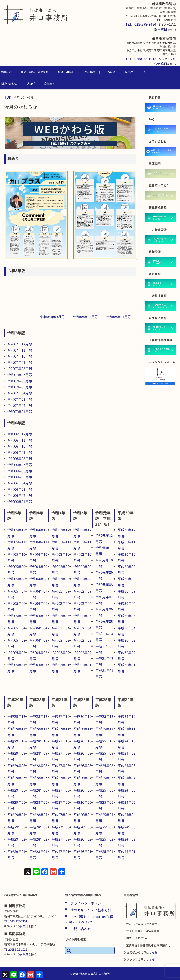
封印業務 (98, 72)
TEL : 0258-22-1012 (141, 59)
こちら (153, 952)
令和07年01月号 (20, 412)
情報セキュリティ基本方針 (91, 910)
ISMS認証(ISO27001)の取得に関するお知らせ (89, 919)
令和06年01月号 (20, 502)
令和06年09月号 (20, 452)
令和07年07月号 (20, 375)
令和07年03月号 (20, 399)
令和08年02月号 (86, 317)
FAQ (154, 72)
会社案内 (58, 83)
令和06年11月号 (20, 440)
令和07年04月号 (20, 393)
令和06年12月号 (20, 434)
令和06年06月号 (20, 471)
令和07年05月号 (20, 387)
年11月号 (25, 350)
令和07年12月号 (20, 344)
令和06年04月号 (20, 483)
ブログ (39, 83)
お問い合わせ (17, 83)
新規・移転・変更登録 (43, 72)
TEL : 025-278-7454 (141, 24)
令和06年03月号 (20, 489)
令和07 (13, 350)
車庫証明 (14, 72)
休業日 (162, 29)
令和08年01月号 (119, 317)
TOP (8, 97)
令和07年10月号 (20, 356)
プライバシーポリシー (88, 903)
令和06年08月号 (20, 458)
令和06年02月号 (20, 495)
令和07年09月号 (20, 362)
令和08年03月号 (52, 317)
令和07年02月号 (20, 405)
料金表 (138, 72)
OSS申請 (118, 72)
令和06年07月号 (20, 465)
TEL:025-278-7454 (16, 921)
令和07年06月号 (20, 381)
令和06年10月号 (20, 446)
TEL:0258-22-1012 (16, 949)
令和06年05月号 (20, 477)
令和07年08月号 (20, 368)
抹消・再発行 (75, 72)
